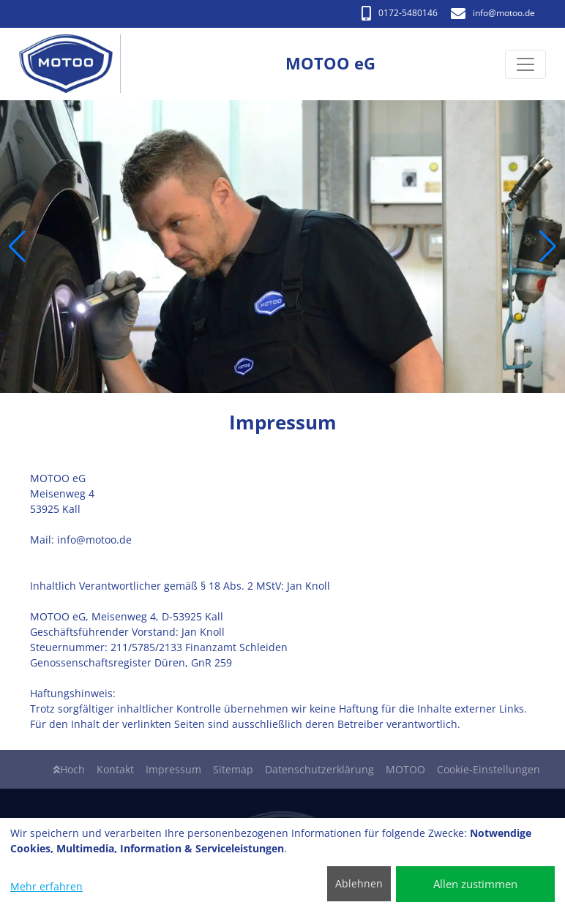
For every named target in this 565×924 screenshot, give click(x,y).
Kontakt (115, 769)
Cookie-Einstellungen (489, 769)
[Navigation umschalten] (525, 64)
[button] (17, 247)
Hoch (69, 769)
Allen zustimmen (475, 884)
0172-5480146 (400, 13)
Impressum (173, 769)
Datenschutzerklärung (319, 769)
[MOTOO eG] (74, 64)
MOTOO (405, 769)
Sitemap (233, 769)
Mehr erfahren (46, 886)
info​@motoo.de (493, 13)
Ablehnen (359, 883)
